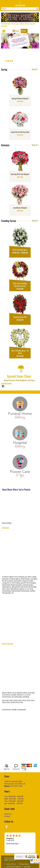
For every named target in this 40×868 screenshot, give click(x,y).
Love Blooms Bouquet (20, 208)
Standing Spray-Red (20, 317)
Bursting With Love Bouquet (20, 174)
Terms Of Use (11, 864)
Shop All (35, 69)
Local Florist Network (13, 866)
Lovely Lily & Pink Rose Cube (20, 132)
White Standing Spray (20, 250)
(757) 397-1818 (20, 5)
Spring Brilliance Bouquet (20, 98)
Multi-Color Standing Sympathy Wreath (20, 285)
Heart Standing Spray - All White (20, 352)
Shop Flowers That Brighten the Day (19, 380)
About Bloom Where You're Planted (16, 489)
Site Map (27, 866)
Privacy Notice (24, 864)
